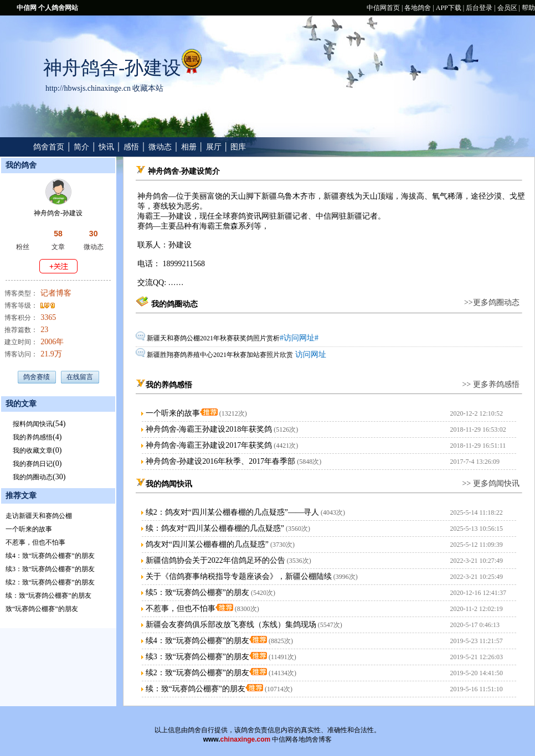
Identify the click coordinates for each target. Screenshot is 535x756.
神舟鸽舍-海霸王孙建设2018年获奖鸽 (209, 429)
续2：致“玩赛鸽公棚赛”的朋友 (50, 582)
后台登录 (479, 8)
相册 (189, 147)
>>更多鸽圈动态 (492, 302)
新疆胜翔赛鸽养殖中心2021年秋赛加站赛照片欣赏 (220, 355)
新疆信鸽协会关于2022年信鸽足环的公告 (215, 560)
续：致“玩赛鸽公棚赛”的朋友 (48, 596)
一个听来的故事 (29, 529)
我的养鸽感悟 (33, 437)
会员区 (507, 8)
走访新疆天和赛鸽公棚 (39, 516)
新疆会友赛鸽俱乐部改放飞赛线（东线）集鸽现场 (231, 625)
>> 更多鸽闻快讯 (490, 483)
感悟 (131, 147)
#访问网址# (299, 338)
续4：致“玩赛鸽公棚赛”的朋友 (50, 556)
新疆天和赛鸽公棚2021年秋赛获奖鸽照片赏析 (213, 338)
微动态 (160, 147)
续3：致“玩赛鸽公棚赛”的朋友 (50, 569)
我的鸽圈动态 (33, 477)
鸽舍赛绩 (37, 377)
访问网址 (310, 354)
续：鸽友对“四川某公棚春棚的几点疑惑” (215, 528)
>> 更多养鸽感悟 (490, 384)
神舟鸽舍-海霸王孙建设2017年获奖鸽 (209, 445)
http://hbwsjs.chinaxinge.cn (88, 88)
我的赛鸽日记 (33, 464)
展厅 (214, 147)
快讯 (106, 147)
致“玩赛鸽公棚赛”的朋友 (42, 609)
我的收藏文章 (33, 451)
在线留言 (80, 377)
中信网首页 (383, 8)
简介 (81, 147)
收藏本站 (148, 88)
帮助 (528, 8)
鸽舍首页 (49, 147)
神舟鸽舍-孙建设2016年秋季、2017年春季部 (221, 461)
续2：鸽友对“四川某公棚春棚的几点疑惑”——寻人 (232, 512)
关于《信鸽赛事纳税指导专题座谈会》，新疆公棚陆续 (239, 576)
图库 (238, 147)
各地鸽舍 (418, 8)
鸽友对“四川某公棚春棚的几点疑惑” (207, 544)
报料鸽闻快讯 (33, 424)
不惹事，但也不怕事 (35, 542)
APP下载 (449, 8)
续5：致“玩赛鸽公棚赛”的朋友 (197, 592)
